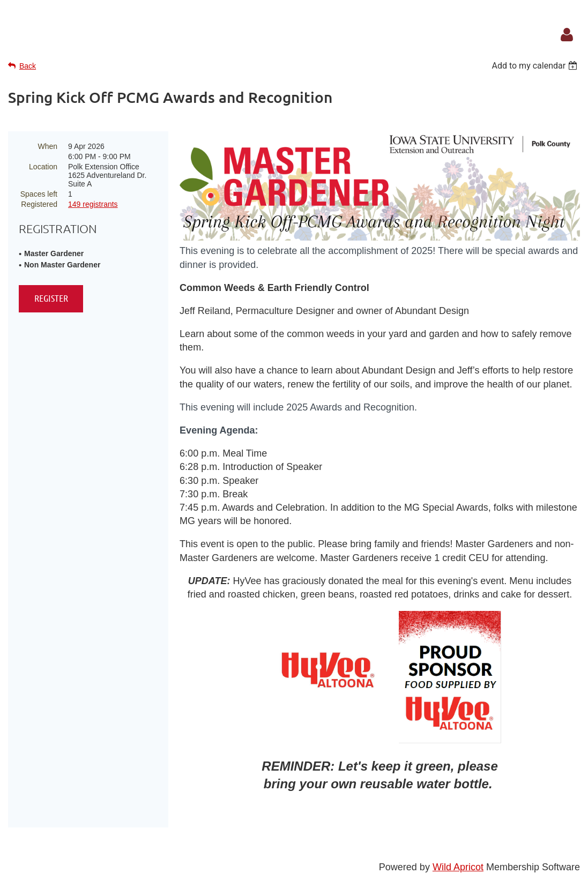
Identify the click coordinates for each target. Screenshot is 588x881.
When (47, 146)
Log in (567, 35)
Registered (39, 204)
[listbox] (536, 66)
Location (43, 167)
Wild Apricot (458, 867)
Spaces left (39, 194)
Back (28, 66)
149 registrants (93, 204)
